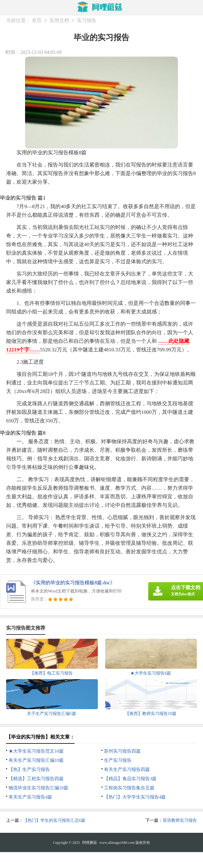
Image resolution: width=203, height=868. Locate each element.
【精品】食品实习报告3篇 (130, 779)
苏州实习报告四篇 (122, 751)
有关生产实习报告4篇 (30, 797)
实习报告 (87, 21)
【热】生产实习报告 (29, 769)
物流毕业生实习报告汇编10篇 (38, 788)
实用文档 (59, 21)
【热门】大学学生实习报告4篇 (135, 797)
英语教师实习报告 (180, 820)
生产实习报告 (118, 760)
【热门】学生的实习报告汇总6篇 (54, 820)
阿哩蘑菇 (90, 843)
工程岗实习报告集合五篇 (129, 788)
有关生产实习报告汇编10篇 (36, 760)
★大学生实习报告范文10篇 (36, 751)
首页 (37, 21)
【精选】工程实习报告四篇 (36, 779)
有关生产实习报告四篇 (127, 769)
